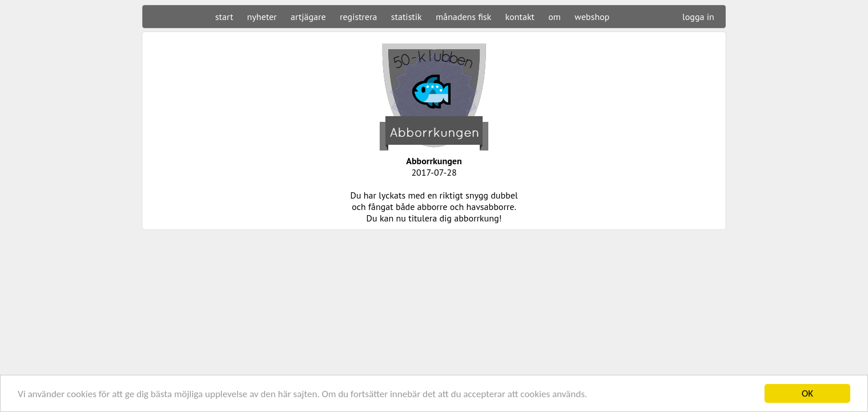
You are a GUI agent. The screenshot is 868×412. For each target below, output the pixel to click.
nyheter (262, 17)
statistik (407, 17)
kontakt (519, 17)
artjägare (308, 17)
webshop (592, 17)
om (555, 17)
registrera (358, 17)
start (224, 17)
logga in (698, 17)
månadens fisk (463, 17)
